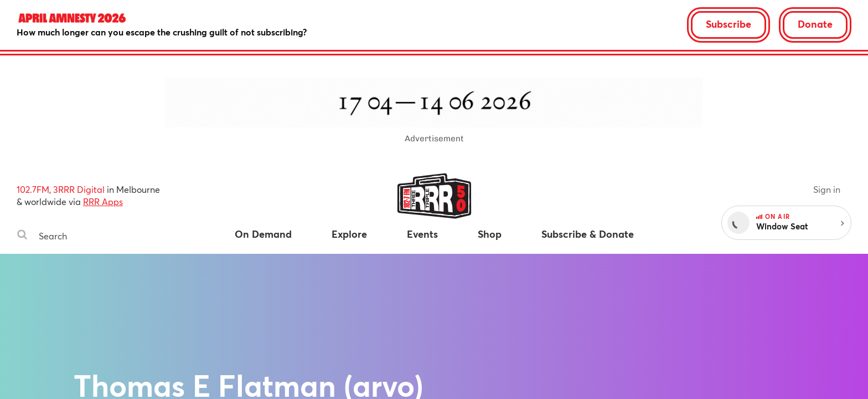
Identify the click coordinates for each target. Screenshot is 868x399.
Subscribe (728, 24)
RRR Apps (103, 201)
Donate (815, 24)
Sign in (827, 189)
